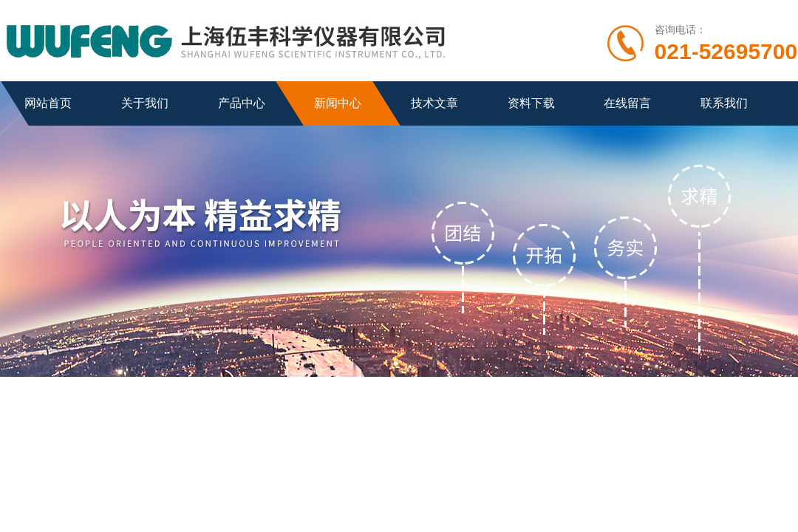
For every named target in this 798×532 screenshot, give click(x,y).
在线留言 (627, 103)
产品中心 (242, 103)
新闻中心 (338, 103)
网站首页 (48, 103)
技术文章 (434, 103)
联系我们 (724, 103)
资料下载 (531, 103)
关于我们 (145, 103)
